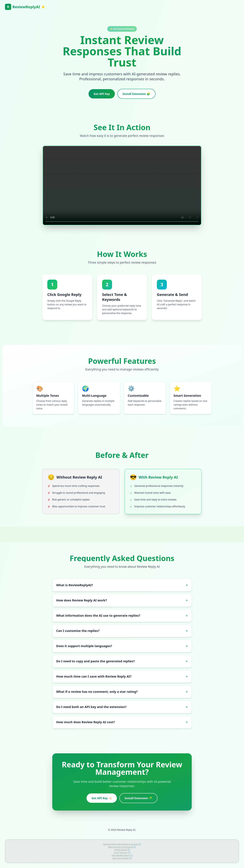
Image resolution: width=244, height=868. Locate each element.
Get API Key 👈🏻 (102, 798)
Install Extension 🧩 (136, 94)
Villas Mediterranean (121, 855)
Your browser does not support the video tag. (122, 185)
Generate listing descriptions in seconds (121, 844)
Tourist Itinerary (121, 853)
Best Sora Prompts (121, 858)
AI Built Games (121, 850)
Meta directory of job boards (121, 847)
